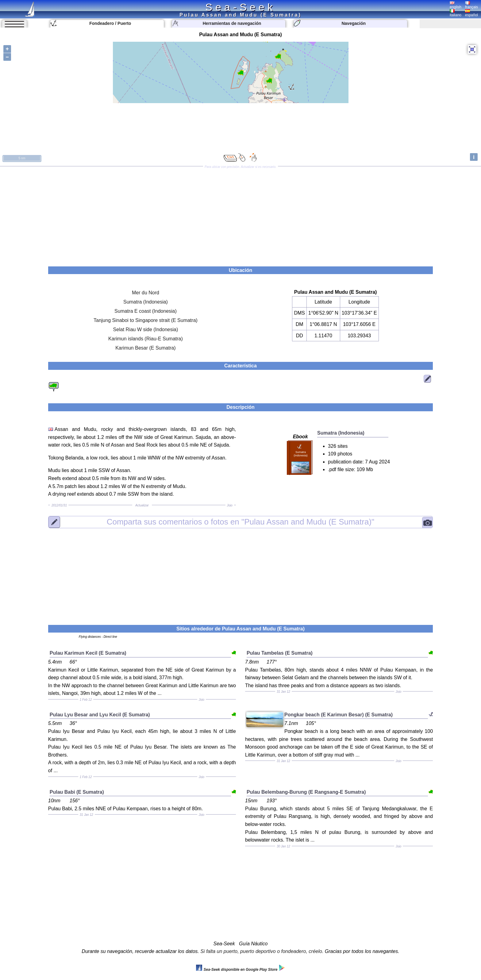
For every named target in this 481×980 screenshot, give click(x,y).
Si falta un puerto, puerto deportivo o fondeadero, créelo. (262, 951)
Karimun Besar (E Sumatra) (146, 348)
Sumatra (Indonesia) (146, 302)
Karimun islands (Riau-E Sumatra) (146, 339)
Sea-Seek (240, 7)
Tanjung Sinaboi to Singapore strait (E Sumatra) (146, 320)
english (456, 5)
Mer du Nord (146, 293)
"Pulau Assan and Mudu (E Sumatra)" (241, 522)
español (471, 13)
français (471, 5)
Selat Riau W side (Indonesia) (146, 329)
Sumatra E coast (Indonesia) (146, 311)
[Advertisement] (240, 214)
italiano (456, 13)
